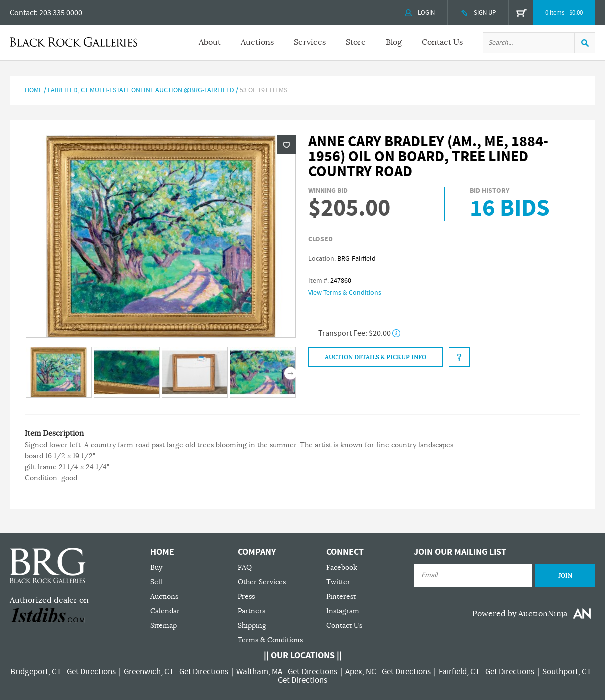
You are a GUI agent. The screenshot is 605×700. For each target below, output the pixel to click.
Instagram (343, 611)
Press (246, 597)
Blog (394, 42)
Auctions (257, 42)
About (210, 42)
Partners (252, 611)
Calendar (165, 611)
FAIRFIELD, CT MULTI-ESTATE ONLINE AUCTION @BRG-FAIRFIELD (141, 90)
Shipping (252, 626)
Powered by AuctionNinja (520, 614)
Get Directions (91, 672)
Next (291, 373)
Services (310, 42)
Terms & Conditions (270, 640)
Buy (156, 568)
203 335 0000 (61, 13)
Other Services (262, 582)
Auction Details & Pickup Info (375, 357)
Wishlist (286, 145)
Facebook (342, 568)
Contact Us (442, 42)
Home (33, 90)
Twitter (338, 582)
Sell (156, 582)
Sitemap (164, 626)
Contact (23, 13)
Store (356, 42)
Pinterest (341, 597)
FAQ (245, 568)
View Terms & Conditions (345, 293)
